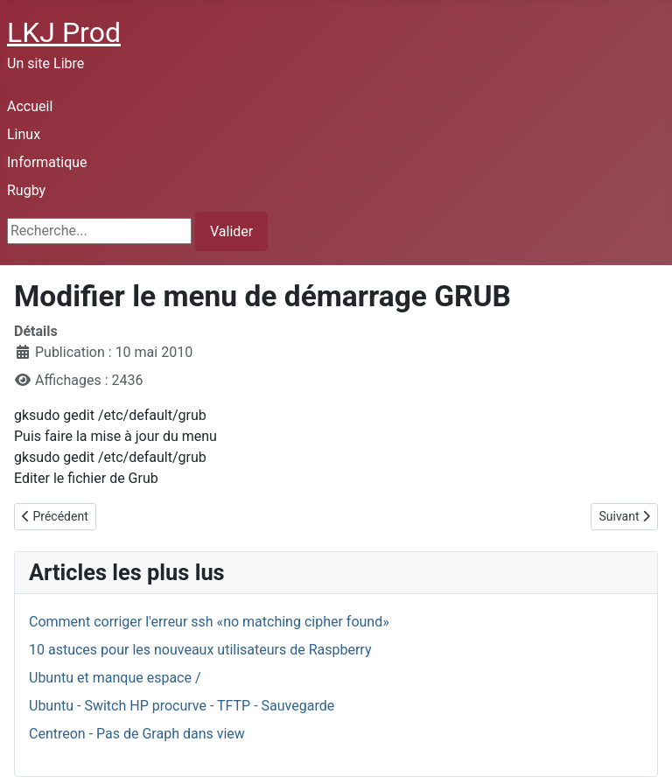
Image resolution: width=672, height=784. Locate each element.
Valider (231, 231)
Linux (24, 134)
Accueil (30, 106)
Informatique (47, 162)
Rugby (26, 190)
